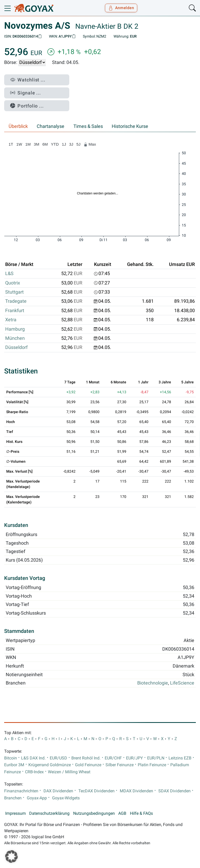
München (15, 338)
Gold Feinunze (88, 765)
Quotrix (13, 283)
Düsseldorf (16, 347)
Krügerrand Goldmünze (50, 765)
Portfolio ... (27, 106)
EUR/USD (58, 758)
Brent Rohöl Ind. (86, 758)
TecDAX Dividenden (96, 791)
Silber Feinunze (120, 765)
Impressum (15, 813)
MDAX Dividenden (136, 791)
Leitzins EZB (180, 758)
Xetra (11, 320)
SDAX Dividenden (174, 791)
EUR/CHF (113, 758)
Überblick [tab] (18, 126)
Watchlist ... (28, 80)
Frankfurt (15, 311)
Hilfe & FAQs (141, 813)
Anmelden (121, 8)
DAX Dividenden (58, 791)
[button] (11, 857)
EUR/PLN (156, 758)
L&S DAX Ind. (33, 758)
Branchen (13, 798)
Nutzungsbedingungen (94, 813)
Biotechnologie (153, 683)
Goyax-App (37, 798)
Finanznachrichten (21, 791)
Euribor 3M (14, 765)
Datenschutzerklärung (49, 813)
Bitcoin (11, 758)
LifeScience (182, 683)
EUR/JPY (135, 758)
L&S (9, 274)
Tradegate (16, 301)
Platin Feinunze (152, 765)
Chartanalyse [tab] (51, 126)
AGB (122, 813)
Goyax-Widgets (66, 798)
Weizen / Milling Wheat (69, 772)
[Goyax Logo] (34, 8)
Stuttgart (14, 292)
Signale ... (26, 93)
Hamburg (15, 329)
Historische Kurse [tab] (130, 126)
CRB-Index (34, 772)
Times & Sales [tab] (88, 126)
